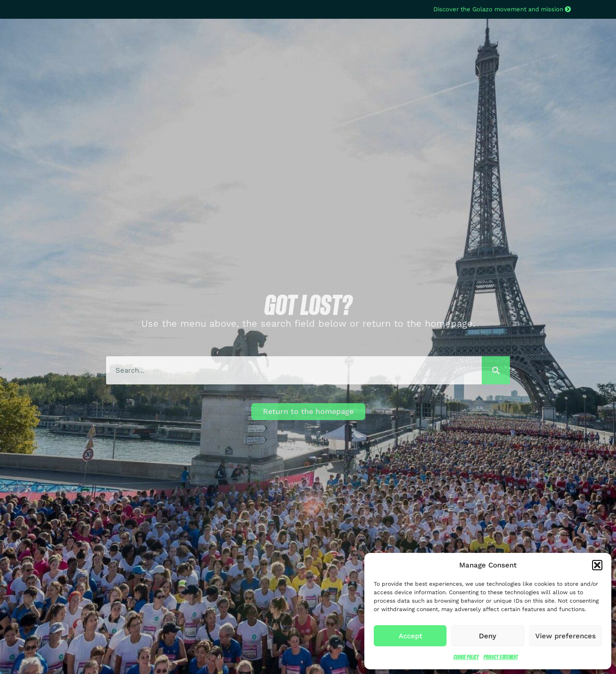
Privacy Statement (501, 657)
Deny (488, 636)
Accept (410, 636)
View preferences (566, 636)
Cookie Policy (466, 657)
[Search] (496, 370)
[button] (597, 565)
